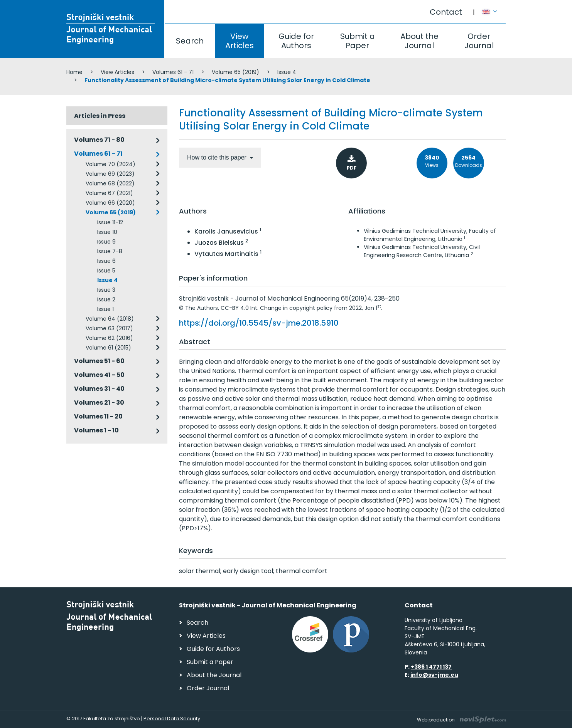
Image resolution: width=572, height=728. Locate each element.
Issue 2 (106, 299)
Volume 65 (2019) (235, 72)
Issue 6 (106, 261)
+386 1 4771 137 (431, 667)
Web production (461, 720)
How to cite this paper (218, 157)
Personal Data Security (172, 719)
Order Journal (479, 41)
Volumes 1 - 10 (96, 430)
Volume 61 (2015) (108, 348)
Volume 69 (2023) (110, 174)
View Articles (240, 41)
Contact (446, 12)
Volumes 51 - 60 (99, 361)
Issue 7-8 (110, 251)
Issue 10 (107, 232)
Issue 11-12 (110, 222)
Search (190, 41)
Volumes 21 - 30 (99, 403)
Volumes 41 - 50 (99, 375)
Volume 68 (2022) (110, 183)
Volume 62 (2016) (109, 338)
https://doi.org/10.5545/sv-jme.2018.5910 (259, 323)
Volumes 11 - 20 (98, 416)
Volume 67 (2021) (109, 193)
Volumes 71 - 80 (99, 140)
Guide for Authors (296, 41)
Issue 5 (106, 271)
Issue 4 (287, 72)
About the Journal (419, 41)
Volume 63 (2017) (109, 328)
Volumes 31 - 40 (99, 389)
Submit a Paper (358, 41)
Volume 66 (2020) (110, 203)
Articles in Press (100, 116)
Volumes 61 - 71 (173, 72)
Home (74, 72)
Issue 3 (106, 290)
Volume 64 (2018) (110, 319)
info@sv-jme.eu (434, 675)
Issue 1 (105, 309)
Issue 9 (106, 242)
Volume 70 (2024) (111, 164)
